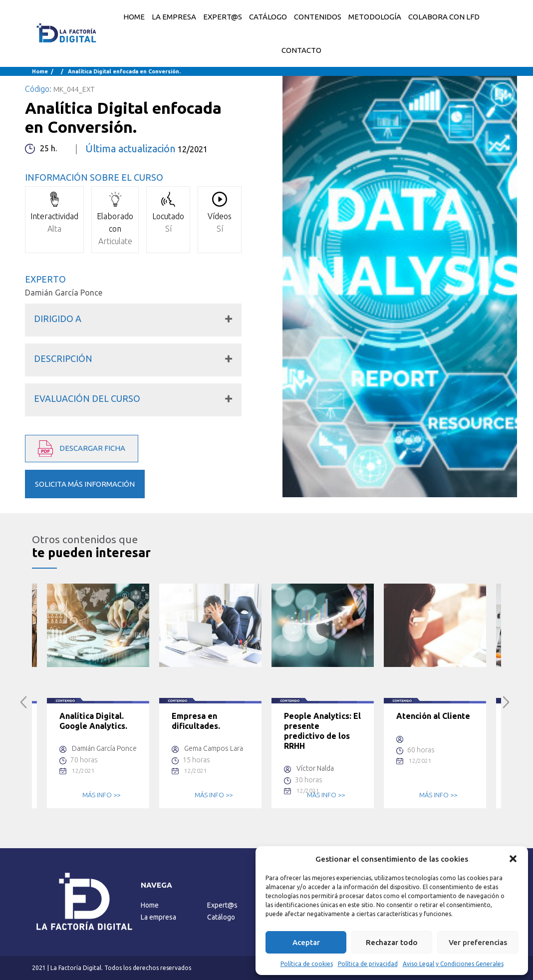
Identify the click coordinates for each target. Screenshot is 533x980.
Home (134, 17)
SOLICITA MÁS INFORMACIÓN (85, 484)
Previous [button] (24, 702)
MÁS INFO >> (101, 795)
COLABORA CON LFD (444, 17)
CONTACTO (301, 50)
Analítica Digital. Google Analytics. (93, 721)
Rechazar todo (392, 942)
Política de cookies (307, 964)
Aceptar (306, 942)
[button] (513, 859)
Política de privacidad (368, 964)
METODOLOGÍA (375, 17)
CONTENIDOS (318, 17)
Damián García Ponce (64, 293)
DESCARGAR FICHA (82, 449)
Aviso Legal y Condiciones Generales (453, 964)
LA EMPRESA (174, 17)
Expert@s (222, 905)
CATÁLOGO (268, 17)
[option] (98, 696)
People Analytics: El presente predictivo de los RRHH (322, 731)
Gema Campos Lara (214, 748)
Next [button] (506, 702)
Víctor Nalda (315, 768)
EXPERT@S (223, 17)
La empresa (158, 917)
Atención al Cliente (433, 716)
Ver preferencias (478, 942)
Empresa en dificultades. (196, 721)
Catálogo (221, 917)
